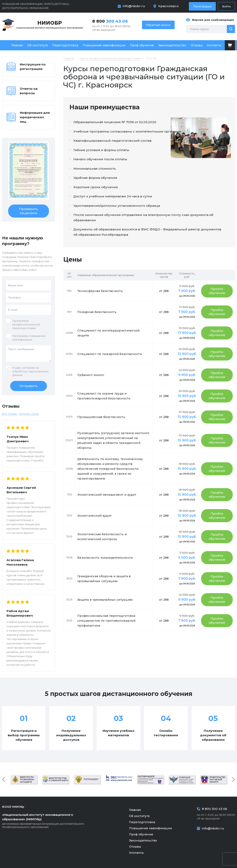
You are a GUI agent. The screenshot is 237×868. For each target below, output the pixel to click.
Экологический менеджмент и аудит (107, 495)
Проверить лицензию (29, 211)
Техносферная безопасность (100, 291)
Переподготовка (65, 45)
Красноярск (168, 6)
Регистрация (202, 6)
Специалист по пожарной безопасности (110, 354)
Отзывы (197, 45)
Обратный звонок (158, 25)
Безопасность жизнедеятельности (105, 558)
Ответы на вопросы (29, 91)
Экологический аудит (94, 516)
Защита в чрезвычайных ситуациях (105, 600)
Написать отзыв (29, 414)
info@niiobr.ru (134, 6)
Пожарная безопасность (97, 312)
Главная (17, 45)
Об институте (38, 45)
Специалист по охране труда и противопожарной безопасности (104, 396)
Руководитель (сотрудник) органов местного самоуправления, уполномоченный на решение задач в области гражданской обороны (113, 440)
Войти (226, 6)
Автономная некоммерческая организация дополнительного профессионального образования (49, 821)
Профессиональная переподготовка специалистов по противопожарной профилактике (106, 621)
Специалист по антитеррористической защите (109, 333)
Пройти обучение (217, 291)
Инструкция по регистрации (33, 67)
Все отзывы (9, 414)
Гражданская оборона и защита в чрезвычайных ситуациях (104, 579)
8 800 (110, 21)
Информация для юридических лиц (35, 117)
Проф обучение (142, 45)
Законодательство (172, 45)
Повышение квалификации (104, 45)
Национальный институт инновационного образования (50, 24)
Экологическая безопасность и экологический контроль (102, 537)
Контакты (214, 45)
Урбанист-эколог (91, 375)
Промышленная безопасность (101, 417)
